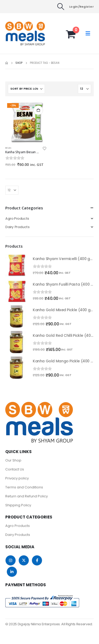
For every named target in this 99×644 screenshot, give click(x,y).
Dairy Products (17, 227)
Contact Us (15, 469)
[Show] (84, 89)
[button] (61, 7)
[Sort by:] (26, 89)
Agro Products (17, 218)
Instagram (11, 560)
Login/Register (81, 7)
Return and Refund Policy (27, 496)
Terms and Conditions (24, 487)
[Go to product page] (26, 122)
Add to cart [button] (38, 110)
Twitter (24, 560)
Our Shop (13, 460)
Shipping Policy (18, 505)
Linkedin (12, 572)
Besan (8, 148)
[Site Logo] (16, 33)
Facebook (37, 560)
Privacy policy (17, 478)
